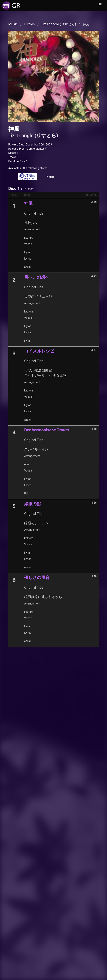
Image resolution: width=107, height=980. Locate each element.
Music (13, 24)
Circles (29, 24)
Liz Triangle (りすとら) (59, 24)
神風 (86, 24)
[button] (100, 5)
